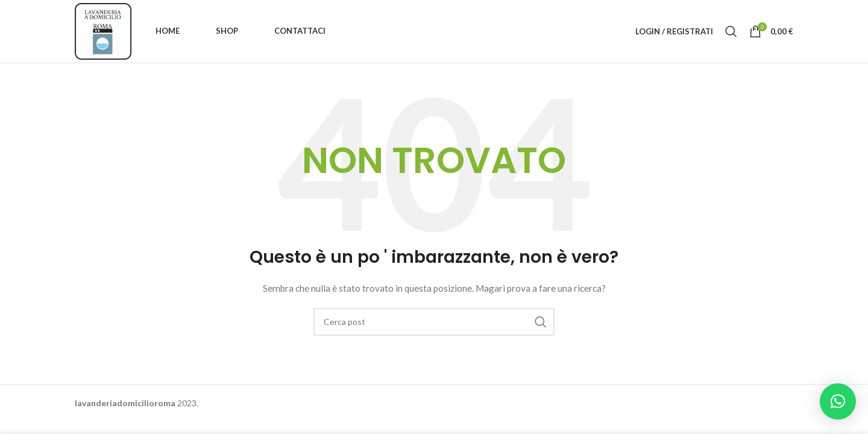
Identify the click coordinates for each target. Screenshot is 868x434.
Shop (227, 31)
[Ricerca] (731, 31)
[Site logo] (103, 30)
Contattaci (300, 31)
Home (168, 31)
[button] (838, 401)
